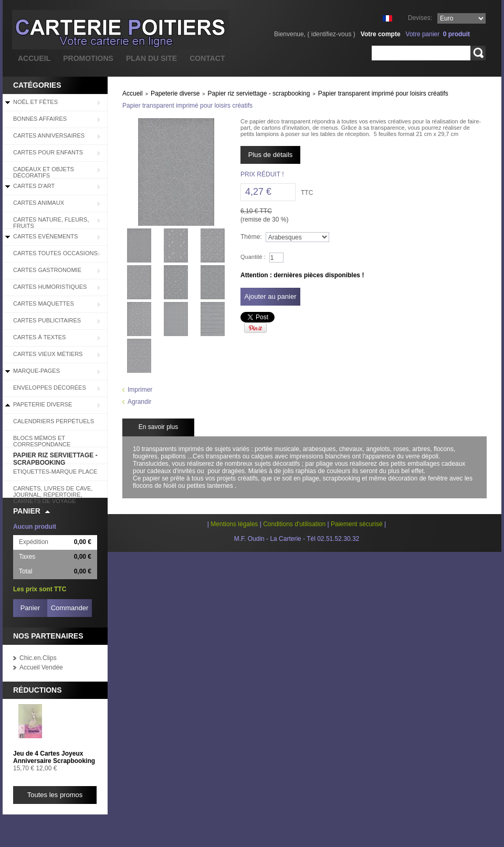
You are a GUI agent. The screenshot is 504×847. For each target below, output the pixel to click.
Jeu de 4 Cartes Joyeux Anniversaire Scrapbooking (54, 757)
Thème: (251, 237)
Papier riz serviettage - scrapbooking (55, 458)
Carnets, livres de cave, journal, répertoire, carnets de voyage (53, 492)
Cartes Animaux (39, 203)
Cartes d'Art (34, 186)
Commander (70, 608)
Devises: (420, 18)
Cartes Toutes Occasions (55, 253)
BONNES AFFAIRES (40, 119)
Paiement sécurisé (357, 524)
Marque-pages (36, 371)
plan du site (151, 58)
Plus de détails (271, 155)
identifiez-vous (332, 34)
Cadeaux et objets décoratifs (44, 172)
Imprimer (140, 390)
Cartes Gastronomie (47, 270)
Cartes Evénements (45, 236)
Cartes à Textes (39, 337)
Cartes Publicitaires (47, 320)
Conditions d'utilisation (294, 524)
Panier (27, 511)
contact (207, 58)
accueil (34, 58)
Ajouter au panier (270, 296)
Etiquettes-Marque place (55, 472)
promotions (88, 58)
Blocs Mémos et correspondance (42, 441)
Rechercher (478, 53)
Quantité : (253, 257)
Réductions (38, 690)
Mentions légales (234, 524)
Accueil (133, 93)
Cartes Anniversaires (49, 135)
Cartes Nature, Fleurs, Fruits (51, 223)
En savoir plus (158, 427)
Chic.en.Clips (38, 658)
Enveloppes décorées (50, 388)
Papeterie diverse (43, 404)
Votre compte (381, 34)
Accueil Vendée (41, 667)
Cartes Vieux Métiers (48, 354)
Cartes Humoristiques (50, 287)
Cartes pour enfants (48, 152)
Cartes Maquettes (44, 304)
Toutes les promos (55, 795)
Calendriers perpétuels (54, 421)
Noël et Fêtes (35, 102)
